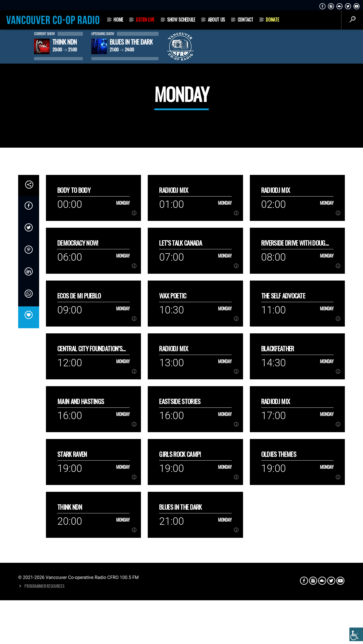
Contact (245, 20)
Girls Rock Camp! (180, 583)
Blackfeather (278, 477)
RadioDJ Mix (174, 319)
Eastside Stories (180, 530)
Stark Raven (72, 583)
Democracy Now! (78, 372)
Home (118, 20)
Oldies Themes (279, 583)
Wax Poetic (173, 424)
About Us (216, 20)
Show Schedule (181, 20)
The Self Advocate (283, 424)
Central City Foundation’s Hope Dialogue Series (90, 477)
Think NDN (70, 636)
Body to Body (74, 319)
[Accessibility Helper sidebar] (356, 634)
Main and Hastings (81, 530)
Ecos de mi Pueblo (79, 424)
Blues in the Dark (180, 636)
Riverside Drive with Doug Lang (293, 372)
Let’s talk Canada (181, 372)
